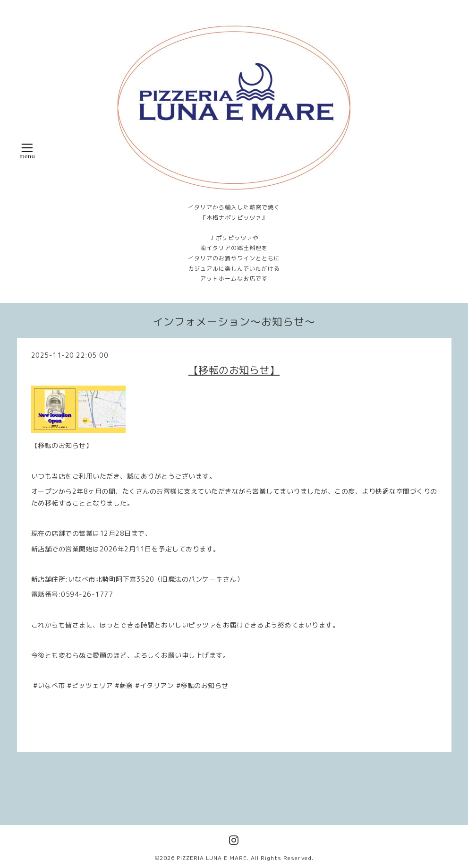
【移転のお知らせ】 (234, 370)
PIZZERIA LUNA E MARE (212, 858)
